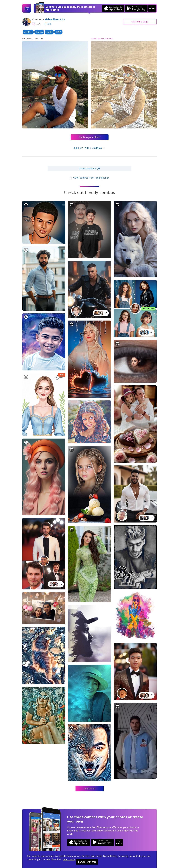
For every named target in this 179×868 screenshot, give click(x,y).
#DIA (58, 32)
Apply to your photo (90, 137)
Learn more (69, 859)
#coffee (28, 32)
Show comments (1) (89, 168)
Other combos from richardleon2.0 (89, 178)
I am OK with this (87, 862)
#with (49, 32)
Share (140, 22)
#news (39, 32)
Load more (90, 788)
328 (48, 24)
